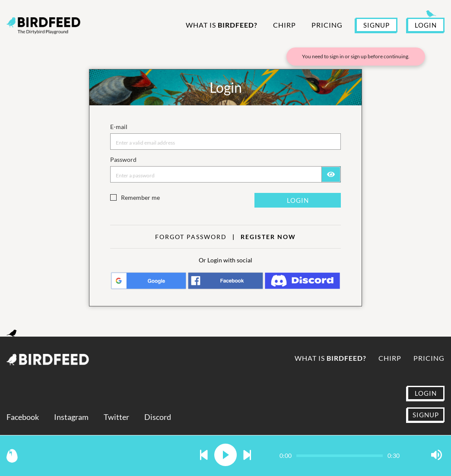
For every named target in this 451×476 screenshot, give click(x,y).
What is (222, 25)
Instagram (71, 417)
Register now (268, 237)
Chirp (284, 25)
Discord (158, 417)
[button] (204, 456)
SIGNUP (376, 25)
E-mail (119, 127)
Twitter (116, 417)
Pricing (327, 25)
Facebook (23, 417)
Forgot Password (191, 237)
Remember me (140, 197)
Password (123, 159)
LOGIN (426, 25)
